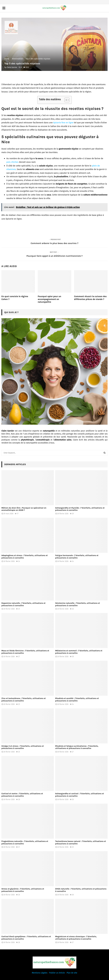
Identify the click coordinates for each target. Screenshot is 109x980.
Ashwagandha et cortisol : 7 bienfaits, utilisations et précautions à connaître (80, 795)
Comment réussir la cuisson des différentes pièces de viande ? (90, 298)
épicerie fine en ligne (63, 123)
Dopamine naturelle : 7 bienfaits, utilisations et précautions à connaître (23, 604)
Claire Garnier (12, 67)
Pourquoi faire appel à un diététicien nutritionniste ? (54, 256)
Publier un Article (57, 973)
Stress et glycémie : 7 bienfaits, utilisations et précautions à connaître (23, 890)
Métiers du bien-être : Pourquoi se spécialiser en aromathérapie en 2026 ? (24, 509)
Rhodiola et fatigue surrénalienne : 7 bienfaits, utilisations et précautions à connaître (77, 747)
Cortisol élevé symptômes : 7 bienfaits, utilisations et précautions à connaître (26, 938)
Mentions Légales (40, 973)
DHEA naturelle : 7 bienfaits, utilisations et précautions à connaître (81, 890)
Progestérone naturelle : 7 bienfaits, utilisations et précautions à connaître (25, 842)
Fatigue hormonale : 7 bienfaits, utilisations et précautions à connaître (77, 557)
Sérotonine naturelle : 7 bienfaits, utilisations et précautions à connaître (78, 604)
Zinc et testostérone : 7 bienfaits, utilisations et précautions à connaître (24, 700)
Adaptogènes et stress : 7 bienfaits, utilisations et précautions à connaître (25, 557)
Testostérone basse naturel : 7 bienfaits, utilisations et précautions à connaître (81, 842)
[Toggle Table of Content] (65, 100)
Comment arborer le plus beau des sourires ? (54, 243)
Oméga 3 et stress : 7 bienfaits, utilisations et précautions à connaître (23, 747)
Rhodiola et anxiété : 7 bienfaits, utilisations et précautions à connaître (77, 700)
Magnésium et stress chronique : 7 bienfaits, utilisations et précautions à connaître (76, 938)
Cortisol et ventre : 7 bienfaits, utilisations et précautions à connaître (22, 795)
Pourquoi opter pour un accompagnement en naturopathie (49, 299)
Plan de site (72, 973)
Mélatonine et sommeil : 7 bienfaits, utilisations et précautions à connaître (79, 652)
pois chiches (12, 162)
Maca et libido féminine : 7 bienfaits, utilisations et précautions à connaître (25, 652)
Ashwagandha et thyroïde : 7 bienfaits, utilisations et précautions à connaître (80, 509)
